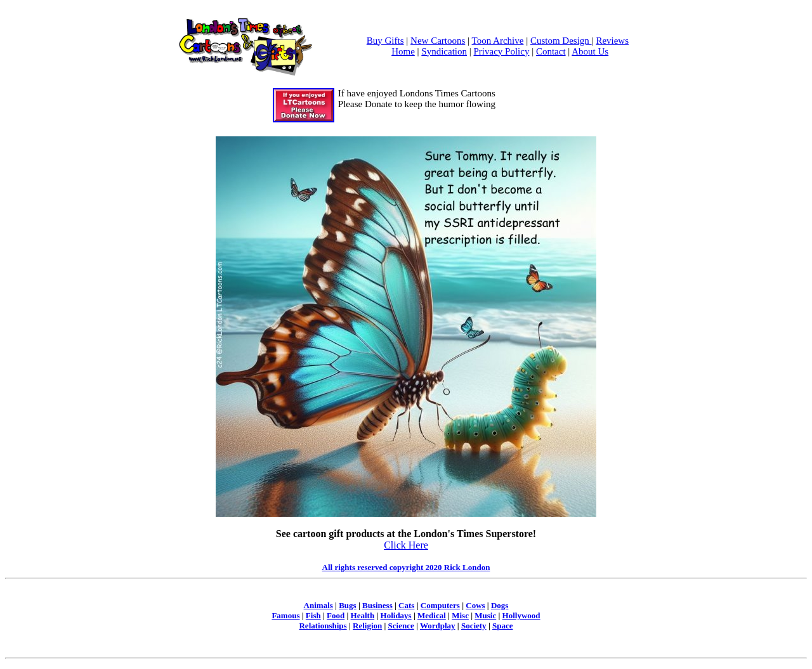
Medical (432, 615)
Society (474, 626)
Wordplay (438, 626)
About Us (590, 51)
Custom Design (561, 41)
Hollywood (521, 615)
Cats (406, 605)
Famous (285, 615)
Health (363, 615)
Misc (460, 615)
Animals (318, 605)
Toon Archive (498, 41)
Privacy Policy (502, 51)
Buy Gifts (385, 41)
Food (336, 615)
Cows (475, 605)
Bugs (347, 605)
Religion (367, 626)
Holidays (396, 615)
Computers (440, 605)
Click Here (406, 545)
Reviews (612, 41)
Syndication (444, 51)
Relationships (323, 626)
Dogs (500, 605)
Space (503, 626)
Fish (313, 615)
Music (485, 615)
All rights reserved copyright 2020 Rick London (406, 567)
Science (401, 626)
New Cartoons (438, 41)
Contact (551, 51)
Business (377, 605)
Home (403, 51)
